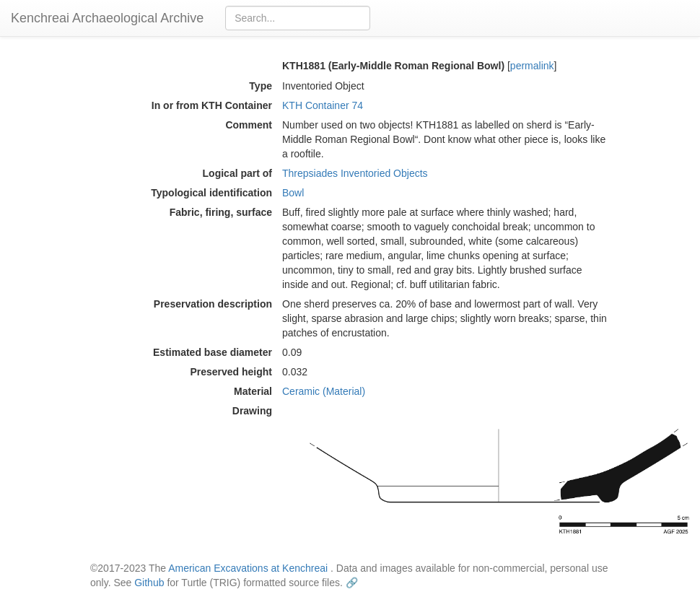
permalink (532, 66)
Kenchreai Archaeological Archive (107, 18)
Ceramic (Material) (324, 391)
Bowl (293, 193)
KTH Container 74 (323, 105)
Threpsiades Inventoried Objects (355, 173)
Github (149, 583)
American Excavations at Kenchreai (248, 568)
